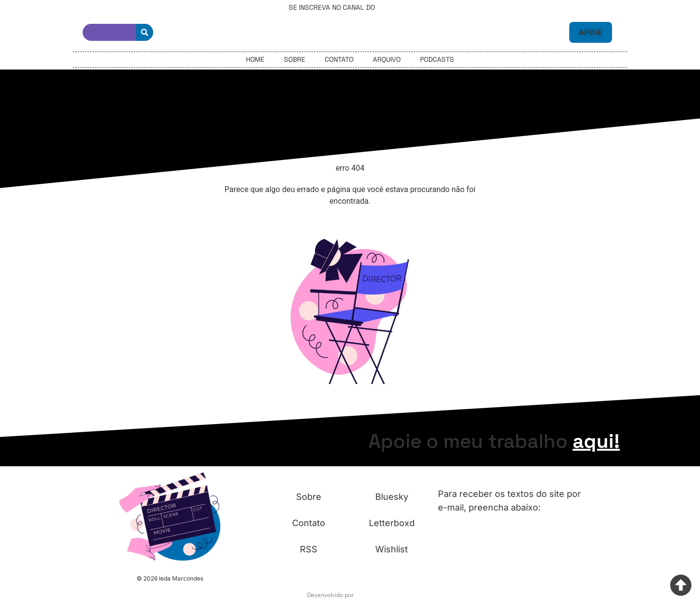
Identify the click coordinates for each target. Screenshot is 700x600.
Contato (339, 59)
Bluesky (392, 497)
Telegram (394, 7)
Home (255, 59)
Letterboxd (392, 523)
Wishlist (392, 549)
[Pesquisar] (145, 32)
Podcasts (437, 59)
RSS (309, 549)
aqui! (596, 441)
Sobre (295, 59)
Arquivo (387, 59)
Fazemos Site (374, 595)
